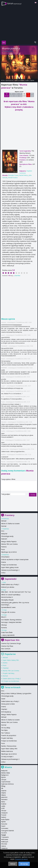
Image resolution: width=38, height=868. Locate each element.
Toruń (3, 835)
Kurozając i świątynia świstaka (11, 622)
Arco (3, 531)
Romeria (4, 628)
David (3, 699)
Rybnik (3, 822)
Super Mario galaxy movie (10, 567)
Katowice (4, 799)
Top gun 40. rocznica (8, 612)
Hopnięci (6, 668)
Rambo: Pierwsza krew (9, 746)
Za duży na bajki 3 (7, 756)
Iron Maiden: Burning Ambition (11, 620)
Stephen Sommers (13, 53)
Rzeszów (4, 824)
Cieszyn (4, 780)
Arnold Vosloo (13, 178)
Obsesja (4, 625)
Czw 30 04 (16, 95)
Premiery (9, 515)
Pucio (3, 549)
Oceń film (17, 276)
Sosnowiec (5, 828)
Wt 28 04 (7, 95)
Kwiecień (4, 539)
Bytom (3, 777)
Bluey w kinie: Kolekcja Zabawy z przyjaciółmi (16, 693)
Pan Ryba (4, 730)
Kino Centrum (6, 649)
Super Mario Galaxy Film (11, 660)
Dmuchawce (5, 557)
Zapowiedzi (11, 579)
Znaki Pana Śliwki (7, 632)
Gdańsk (4, 791)
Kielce (3, 802)
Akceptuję (24, 864)
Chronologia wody (7, 536)
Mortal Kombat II (7, 597)
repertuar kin (9, 80)
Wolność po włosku (8, 587)
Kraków (4, 804)
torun (14, 3)
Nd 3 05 (28, 95)
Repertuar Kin (12, 640)
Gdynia (3, 793)
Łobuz (3, 573)
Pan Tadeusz (6, 733)
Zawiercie (4, 848)
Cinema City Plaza (7, 646)
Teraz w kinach (13, 687)
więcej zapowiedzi (8, 635)
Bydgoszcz (5, 775)
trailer (27, 80)
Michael (4, 521)
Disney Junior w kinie (8, 704)
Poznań (4, 815)
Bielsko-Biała (6, 773)
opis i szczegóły (19, 80)
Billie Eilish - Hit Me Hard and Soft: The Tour (16, 592)
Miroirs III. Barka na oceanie (10, 524)
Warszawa (5, 839)
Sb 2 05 (24, 95)
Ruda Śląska (5, 819)
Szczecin (4, 833)
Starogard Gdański (7, 831)
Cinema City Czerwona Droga (11, 643)
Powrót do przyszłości (9, 735)
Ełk (2, 788)
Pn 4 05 (32, 95)
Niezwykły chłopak (7, 600)
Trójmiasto (5, 837)
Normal (4, 526)
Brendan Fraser (13, 175)
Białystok (4, 771)
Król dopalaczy (6, 712)
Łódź (3, 808)
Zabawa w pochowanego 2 (10, 570)
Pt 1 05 (20, 95)
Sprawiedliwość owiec (8, 607)
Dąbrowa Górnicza (7, 784)
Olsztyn (4, 811)
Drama (3, 562)
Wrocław (4, 844)
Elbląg (3, 786)
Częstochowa (6, 782)
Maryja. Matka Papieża (9, 541)
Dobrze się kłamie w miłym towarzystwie (15, 559)
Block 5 (4, 617)
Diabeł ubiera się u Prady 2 (10, 584)
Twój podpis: (6, 494)
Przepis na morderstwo (9, 565)
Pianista (4, 547)
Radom (4, 817)
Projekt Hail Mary (9, 673)
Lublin (3, 806)
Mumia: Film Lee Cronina (9, 544)
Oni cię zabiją (6, 728)
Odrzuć (13, 864)
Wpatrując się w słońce (9, 552)
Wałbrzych (5, 842)
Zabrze (4, 846)
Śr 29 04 (12, 95)
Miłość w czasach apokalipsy (11, 595)
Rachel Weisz (24, 175)
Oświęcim (4, 813)
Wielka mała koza (7, 751)
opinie (32, 80)
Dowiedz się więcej (21, 859)
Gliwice (3, 795)
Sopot (3, 826)
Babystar (4, 534)
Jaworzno (4, 797)
